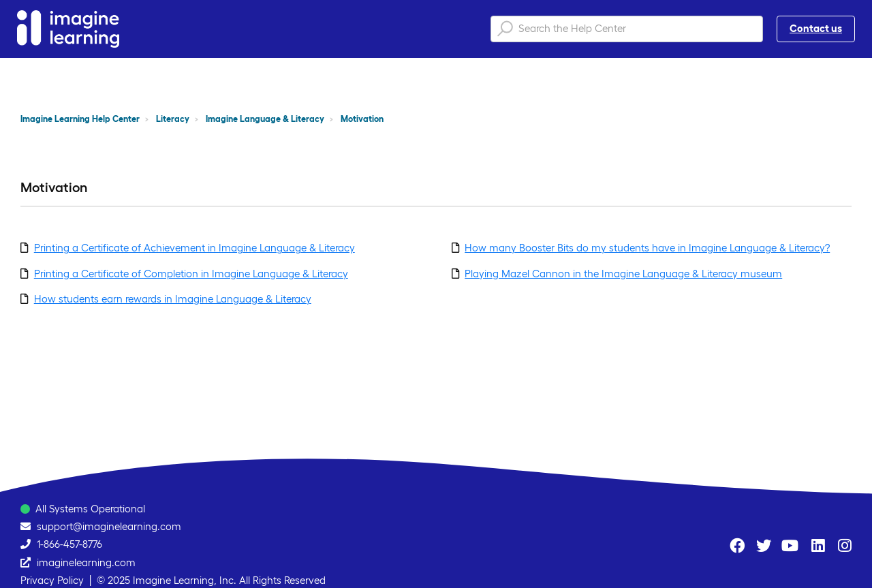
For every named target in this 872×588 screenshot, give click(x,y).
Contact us (816, 28)
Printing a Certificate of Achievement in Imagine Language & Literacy (194, 248)
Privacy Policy (52, 580)
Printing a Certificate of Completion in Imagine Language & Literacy (191, 274)
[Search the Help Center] (627, 29)
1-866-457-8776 (69, 544)
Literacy (173, 119)
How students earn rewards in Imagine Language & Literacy (173, 299)
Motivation (362, 119)
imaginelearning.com (86, 562)
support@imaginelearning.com (109, 526)
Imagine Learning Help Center (80, 119)
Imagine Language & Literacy (265, 119)
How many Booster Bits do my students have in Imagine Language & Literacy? (647, 248)
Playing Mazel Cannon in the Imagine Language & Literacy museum (623, 274)
